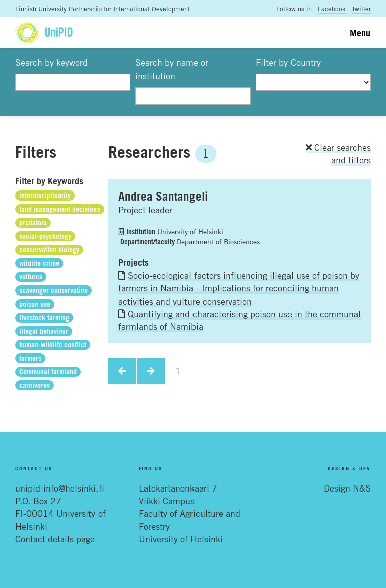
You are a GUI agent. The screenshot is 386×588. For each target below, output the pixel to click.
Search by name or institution (172, 69)
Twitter (361, 9)
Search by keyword (52, 62)
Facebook (332, 9)
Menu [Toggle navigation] (360, 33)
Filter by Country (288, 62)
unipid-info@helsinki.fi (60, 488)
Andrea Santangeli (163, 196)
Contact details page (55, 539)
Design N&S (347, 488)
